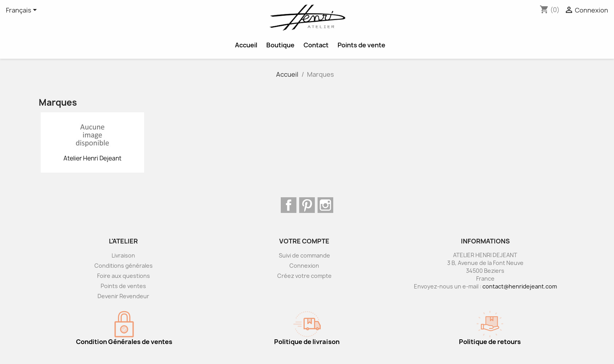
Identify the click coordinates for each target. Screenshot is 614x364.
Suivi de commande (304, 255)
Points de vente (361, 45)
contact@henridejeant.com (520, 286)
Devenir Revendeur (123, 296)
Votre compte (304, 241)
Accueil (246, 45)
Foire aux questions (124, 276)
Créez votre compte (304, 276)
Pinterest (307, 205)
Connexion (304, 266)
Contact (316, 45)
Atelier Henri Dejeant (92, 159)
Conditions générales (124, 266)
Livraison (123, 255)
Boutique (280, 45)
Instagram (325, 205)
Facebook (289, 205)
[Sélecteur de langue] (23, 11)
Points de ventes (123, 286)
